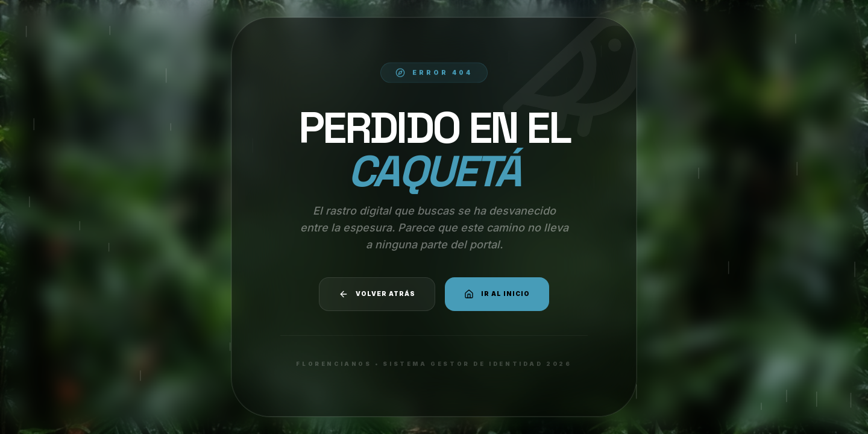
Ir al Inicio (497, 294)
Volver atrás (377, 294)
